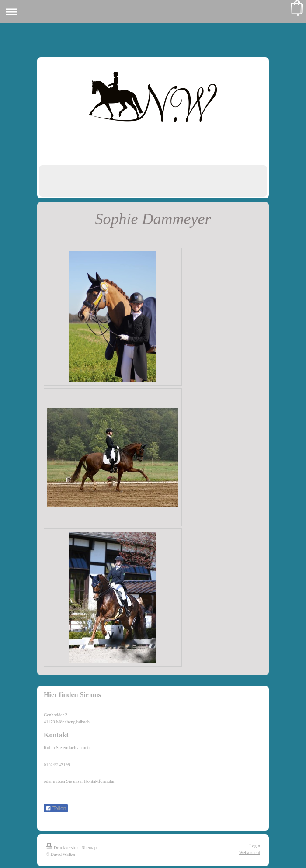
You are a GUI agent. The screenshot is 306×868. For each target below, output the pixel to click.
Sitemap (89, 848)
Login (255, 846)
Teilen (56, 809)
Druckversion (62, 848)
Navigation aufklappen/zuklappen (153, 12)
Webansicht (250, 852)
